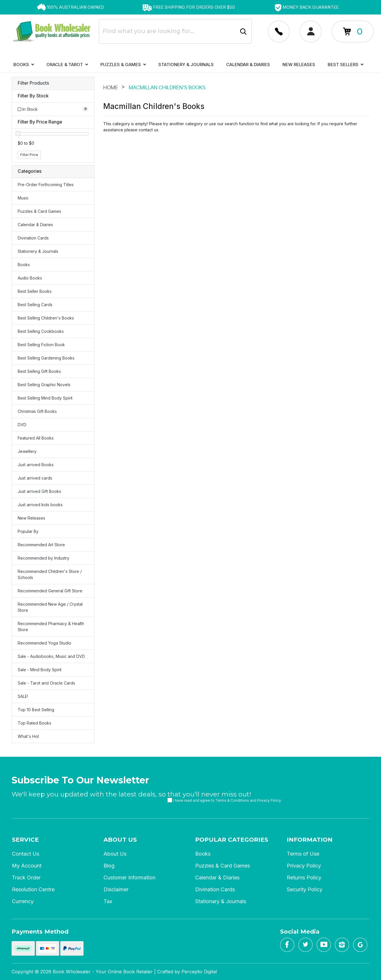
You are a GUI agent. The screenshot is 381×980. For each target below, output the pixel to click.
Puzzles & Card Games (39, 211)
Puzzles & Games (123, 65)
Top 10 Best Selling (36, 710)
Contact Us (26, 854)
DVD (22, 425)
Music (23, 198)
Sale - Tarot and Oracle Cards (46, 683)
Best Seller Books (35, 291)
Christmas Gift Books (37, 411)
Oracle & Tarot (67, 65)
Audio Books (30, 278)
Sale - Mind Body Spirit (40, 670)
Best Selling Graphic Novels (44, 385)
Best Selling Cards (35, 305)
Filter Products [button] (33, 83)
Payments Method (40, 932)
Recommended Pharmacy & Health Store (51, 627)
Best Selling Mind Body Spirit (45, 398)
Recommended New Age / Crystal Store (50, 607)
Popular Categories (232, 840)
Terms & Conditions (232, 800)
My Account (27, 866)
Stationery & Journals (186, 65)
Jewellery (27, 451)
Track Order (26, 878)
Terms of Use (303, 854)
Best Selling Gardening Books (46, 358)
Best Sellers (345, 65)
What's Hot (28, 736)
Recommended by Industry (43, 558)
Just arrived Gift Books (39, 491)
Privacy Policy (269, 800)
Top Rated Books (35, 723)
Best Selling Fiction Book (41, 345)
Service (25, 840)
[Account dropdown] (279, 31)
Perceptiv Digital (199, 972)
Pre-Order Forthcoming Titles (46, 185)
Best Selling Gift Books (39, 371)
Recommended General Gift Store (50, 591)
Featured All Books (36, 438)
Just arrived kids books (40, 505)
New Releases (299, 65)
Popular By (28, 531)
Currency (23, 901)
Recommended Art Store (41, 545)
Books (24, 65)
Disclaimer (116, 889)
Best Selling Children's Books (46, 318)
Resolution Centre (33, 889)
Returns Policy (304, 878)
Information (310, 840)
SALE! (23, 696)
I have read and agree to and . (224, 800)
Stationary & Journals (221, 901)
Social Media (300, 932)
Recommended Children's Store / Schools (50, 574)
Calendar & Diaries (248, 65)
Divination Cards (33, 238)
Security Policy (305, 889)
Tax (108, 901)
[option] (71, 7)
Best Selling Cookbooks (41, 331)
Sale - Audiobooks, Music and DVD (51, 656)
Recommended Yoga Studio (45, 643)
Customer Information (129, 878)
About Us (120, 840)
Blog (109, 866)
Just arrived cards (35, 478)
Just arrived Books (36, 465)
